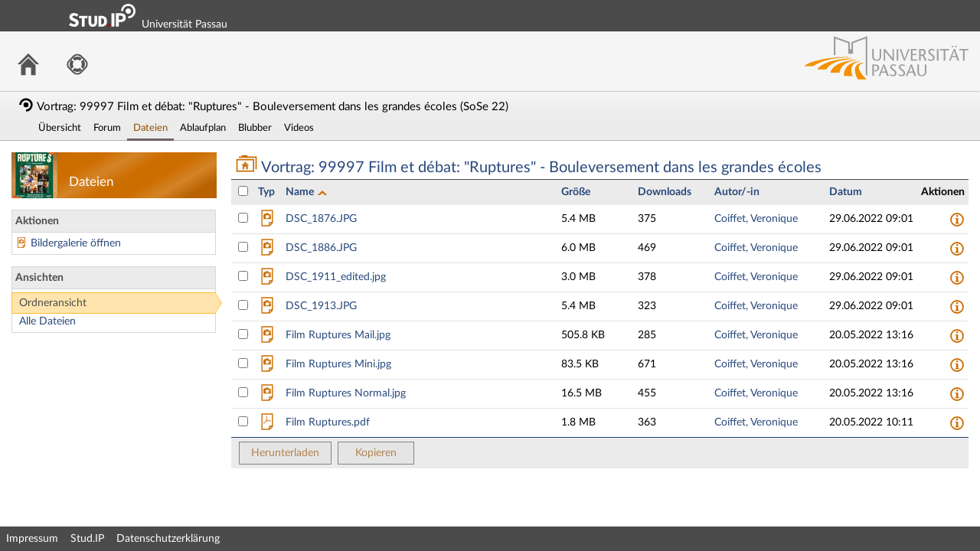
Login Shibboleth (883, 15)
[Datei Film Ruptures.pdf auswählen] (243, 421)
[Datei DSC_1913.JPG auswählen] (243, 305)
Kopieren (376, 453)
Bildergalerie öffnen (76, 243)
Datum (846, 192)
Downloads (665, 192)
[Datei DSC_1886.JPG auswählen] (243, 247)
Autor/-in (737, 192)
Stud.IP (87, 539)
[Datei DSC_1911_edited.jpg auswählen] (243, 276)
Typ (266, 192)
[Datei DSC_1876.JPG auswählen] (243, 218)
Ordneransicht (53, 303)
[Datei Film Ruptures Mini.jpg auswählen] (243, 363)
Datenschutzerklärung (168, 539)
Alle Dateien (47, 321)
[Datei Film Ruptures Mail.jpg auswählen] (243, 334)
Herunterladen (285, 453)
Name (301, 192)
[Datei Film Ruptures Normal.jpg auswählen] (243, 392)
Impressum (32, 539)
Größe (576, 192)
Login (962, 15)
